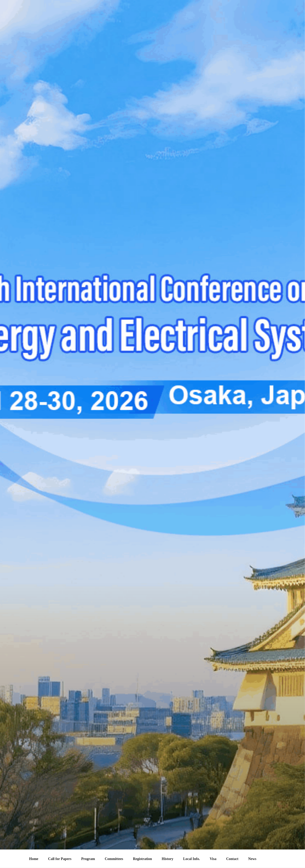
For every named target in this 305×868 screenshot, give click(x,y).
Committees (114, 859)
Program (88, 859)
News (252, 859)
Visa (213, 859)
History (167, 859)
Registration (142, 859)
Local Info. (191, 859)
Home (34, 859)
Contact (232, 859)
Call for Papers (60, 859)
